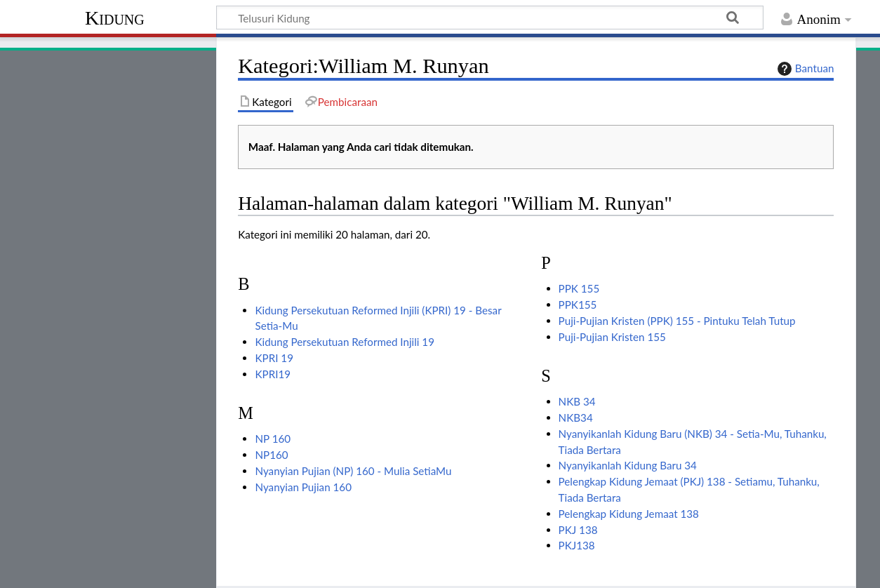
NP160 (271, 455)
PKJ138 (577, 545)
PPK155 (578, 305)
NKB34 (576, 417)
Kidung (115, 18)
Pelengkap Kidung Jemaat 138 (629, 514)
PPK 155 (579, 288)
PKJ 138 (578, 530)
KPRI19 (273, 374)
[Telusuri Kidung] (490, 18)
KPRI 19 (274, 358)
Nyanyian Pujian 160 (303, 487)
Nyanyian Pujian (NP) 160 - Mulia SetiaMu (353, 471)
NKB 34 (577, 401)
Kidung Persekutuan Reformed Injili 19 (344, 342)
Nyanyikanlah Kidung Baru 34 (628, 465)
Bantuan (804, 69)
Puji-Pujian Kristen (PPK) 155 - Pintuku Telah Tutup (677, 321)
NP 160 (273, 439)
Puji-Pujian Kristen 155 (612, 337)
